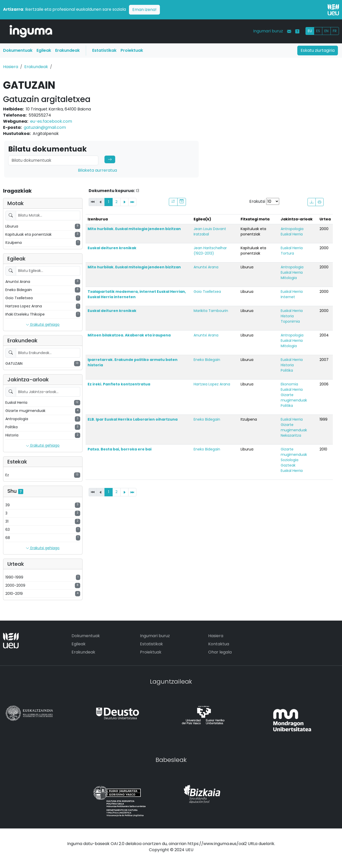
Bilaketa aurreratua (97, 170)
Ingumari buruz (268, 31)
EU (310, 31)
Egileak (44, 50)
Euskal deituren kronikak (112, 248)
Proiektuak (132, 50)
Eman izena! (144, 10)
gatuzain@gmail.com (45, 127)
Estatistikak (104, 50)
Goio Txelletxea (207, 292)
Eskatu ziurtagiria (318, 50)
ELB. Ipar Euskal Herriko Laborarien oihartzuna (133, 419)
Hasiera (11, 67)
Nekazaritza (291, 435)
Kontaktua (219, 644)
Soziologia (290, 460)
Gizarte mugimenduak (294, 398)
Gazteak (288, 465)
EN (326, 31)
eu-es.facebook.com (51, 121)
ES (318, 31)
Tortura (287, 253)
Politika (287, 370)
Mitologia (289, 278)
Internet (288, 297)
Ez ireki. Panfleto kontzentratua (119, 384)
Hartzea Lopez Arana (212, 384)
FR (335, 31)
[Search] (53, 160)
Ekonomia (289, 384)
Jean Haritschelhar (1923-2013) (210, 251)
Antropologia (292, 229)
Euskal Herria (292, 234)
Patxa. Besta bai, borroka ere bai (120, 449)
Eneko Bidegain (207, 360)
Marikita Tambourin (211, 311)
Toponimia (290, 321)
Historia (287, 316)
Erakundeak (67, 50)
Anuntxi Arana (206, 267)
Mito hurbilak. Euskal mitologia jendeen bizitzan (134, 229)
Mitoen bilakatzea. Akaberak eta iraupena (129, 335)
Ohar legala (220, 652)
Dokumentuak (18, 50)
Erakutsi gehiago (43, 325)
